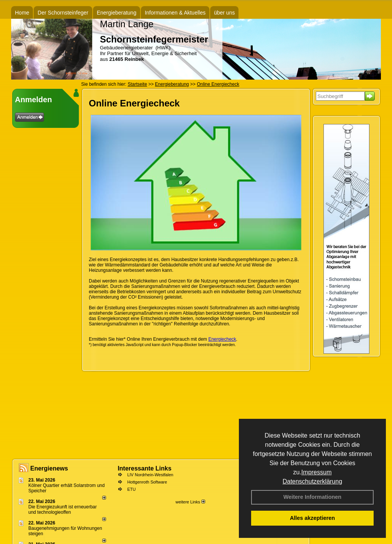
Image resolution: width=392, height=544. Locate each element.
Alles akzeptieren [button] (312, 518)
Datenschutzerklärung (312, 481)
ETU (131, 489)
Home (22, 13)
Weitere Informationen (312, 497)
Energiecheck (222, 339)
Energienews (49, 468)
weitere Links (190, 502)
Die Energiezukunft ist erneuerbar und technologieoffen (63, 510)
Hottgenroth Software (147, 482)
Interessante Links (145, 468)
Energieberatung (117, 13)
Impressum (316, 472)
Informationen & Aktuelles (175, 13)
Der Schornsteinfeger (63, 13)
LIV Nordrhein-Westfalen (150, 475)
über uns (224, 13)
